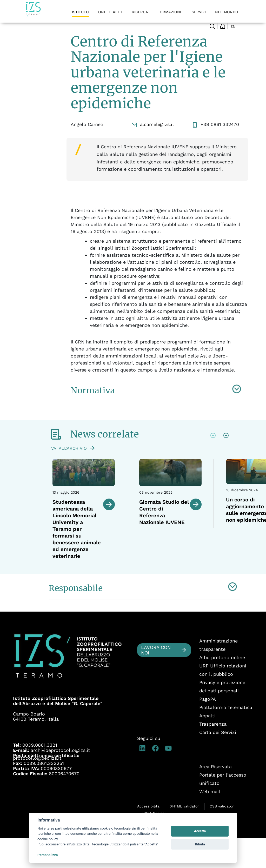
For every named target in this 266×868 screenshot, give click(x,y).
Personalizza (48, 855)
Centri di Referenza (49, 36)
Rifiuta (200, 844)
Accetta (200, 831)
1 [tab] (152, 598)
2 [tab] (159, 598)
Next (226, 465)
